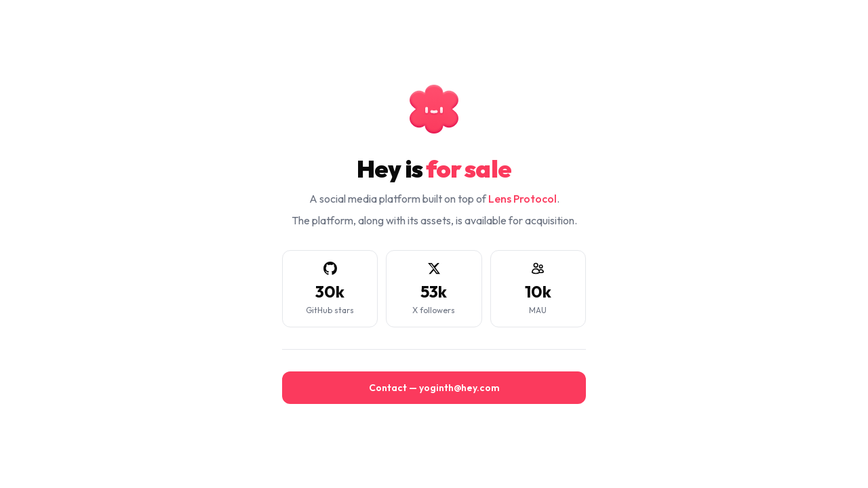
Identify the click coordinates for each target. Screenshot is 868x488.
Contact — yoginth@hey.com (434, 388)
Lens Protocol (522, 199)
